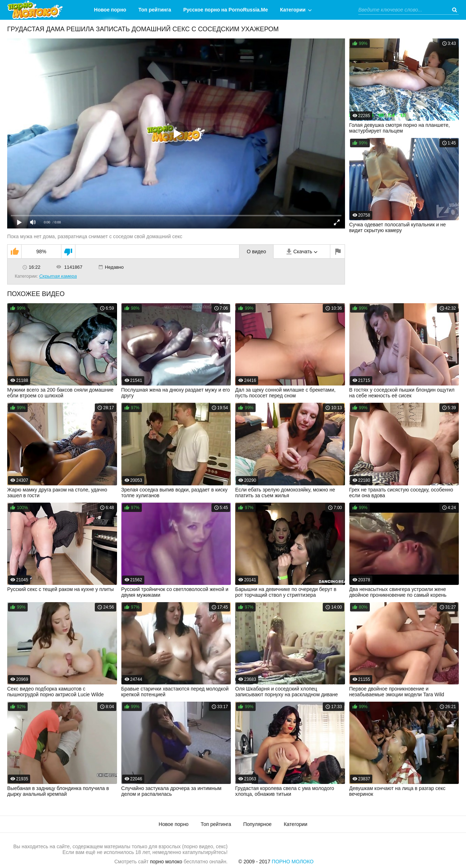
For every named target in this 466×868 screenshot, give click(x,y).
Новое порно (110, 10)
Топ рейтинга (155, 10)
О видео (256, 251)
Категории (293, 10)
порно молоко (166, 862)
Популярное (258, 824)
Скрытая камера (58, 276)
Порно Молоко (293, 862)
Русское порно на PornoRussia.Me (226, 10)
